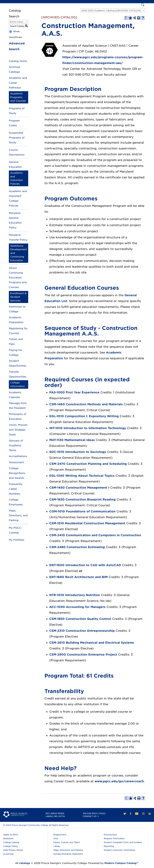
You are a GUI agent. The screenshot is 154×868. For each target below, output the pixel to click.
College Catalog (11, 842)
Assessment (16, 462)
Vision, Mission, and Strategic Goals (18, 430)
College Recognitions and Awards (17, 473)
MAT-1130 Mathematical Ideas (72, 440)
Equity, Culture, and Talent (67, 842)
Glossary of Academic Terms (16, 445)
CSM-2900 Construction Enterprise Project (83, 654)
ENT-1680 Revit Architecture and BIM (78, 577)
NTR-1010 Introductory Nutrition (75, 595)
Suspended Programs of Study (17, 138)
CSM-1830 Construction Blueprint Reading (82, 499)
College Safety (11, 846)
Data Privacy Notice (13, 850)
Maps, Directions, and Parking (18, 515)
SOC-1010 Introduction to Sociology (78, 452)
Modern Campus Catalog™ (121, 863)
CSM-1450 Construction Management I (79, 488)
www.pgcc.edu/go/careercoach (119, 781)
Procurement (110, 835)
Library (57, 846)
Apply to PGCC (11, 835)
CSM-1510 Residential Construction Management (87, 523)
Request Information (114, 838)
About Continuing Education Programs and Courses (18, 278)
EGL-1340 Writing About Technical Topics (82, 476)
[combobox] (113, 10)
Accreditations (18, 456)
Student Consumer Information (119, 850)
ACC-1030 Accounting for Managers (77, 607)
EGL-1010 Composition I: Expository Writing (84, 416)
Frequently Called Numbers (16, 489)
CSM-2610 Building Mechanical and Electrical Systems (92, 643)
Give (56, 838)
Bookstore (8, 838)
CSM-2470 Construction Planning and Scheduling (88, 464)
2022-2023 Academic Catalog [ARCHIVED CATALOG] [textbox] (111, 11)
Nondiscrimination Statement (68, 854)
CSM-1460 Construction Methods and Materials (86, 404)
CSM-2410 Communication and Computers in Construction (95, 535)
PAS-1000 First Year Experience (74, 392)
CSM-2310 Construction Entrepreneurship (82, 631)
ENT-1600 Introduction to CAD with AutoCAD (85, 565)
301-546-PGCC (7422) (94, 813)
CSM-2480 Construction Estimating (77, 547)
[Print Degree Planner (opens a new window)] (126, 18)
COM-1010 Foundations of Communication (82, 511)
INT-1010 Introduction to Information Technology (88, 428)
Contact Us (90, 816)
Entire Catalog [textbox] (18, 22)
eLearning (8, 854)
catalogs (25, 863)
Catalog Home (18, 61)
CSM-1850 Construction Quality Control (80, 619)
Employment (60, 835)
